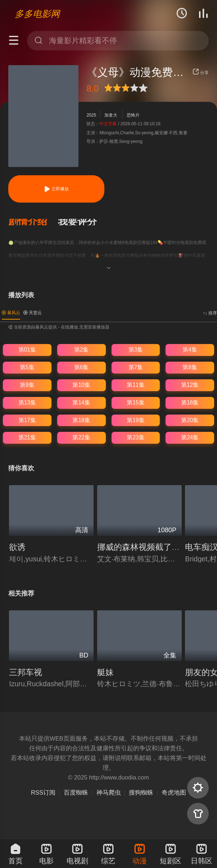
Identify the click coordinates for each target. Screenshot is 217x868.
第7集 (136, 367)
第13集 (27, 403)
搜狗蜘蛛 (141, 793)
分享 (201, 73)
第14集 (81, 403)
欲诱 (17, 547)
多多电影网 (37, 14)
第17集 (27, 420)
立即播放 (56, 189)
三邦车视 (26, 672)
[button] (33, 222)
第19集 (135, 420)
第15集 (135, 403)
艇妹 (105, 672)
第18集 (81, 420)
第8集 (190, 367)
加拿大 (111, 115)
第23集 (135, 437)
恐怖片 (133, 115)
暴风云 (11, 313)
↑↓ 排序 (210, 313)
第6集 (82, 367)
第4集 (190, 350)
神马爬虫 (109, 793)
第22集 (81, 437)
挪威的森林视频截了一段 (143, 547)
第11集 (135, 385)
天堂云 (33, 313)
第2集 (82, 350)
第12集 (190, 385)
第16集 (190, 403)
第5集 (27, 367)
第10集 (81, 385)
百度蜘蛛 (76, 793)
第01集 (27, 350)
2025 (91, 115)
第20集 (190, 420)
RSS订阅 (43, 793)
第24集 (190, 437)
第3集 (136, 350)
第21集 (27, 437)
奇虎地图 (174, 793)
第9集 (27, 385)
